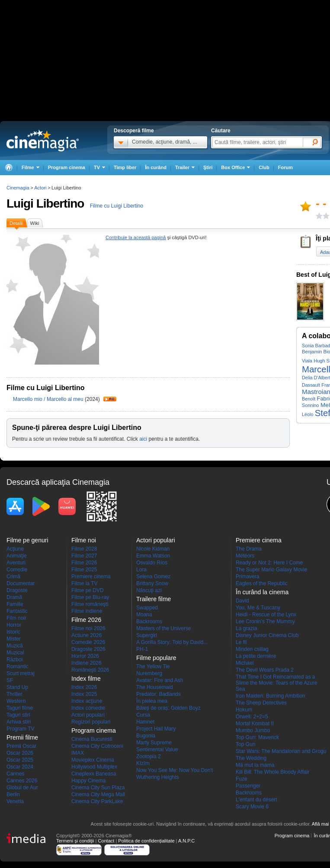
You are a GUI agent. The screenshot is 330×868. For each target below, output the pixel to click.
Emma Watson (153, 556)
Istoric (13, 632)
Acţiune (15, 549)
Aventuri (16, 563)
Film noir (16, 618)
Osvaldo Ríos (152, 563)
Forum (285, 167)
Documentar (21, 583)
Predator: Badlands (159, 694)
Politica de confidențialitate (146, 841)
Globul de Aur (22, 788)
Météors (245, 556)
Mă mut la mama (255, 765)
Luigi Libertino (45, 203)
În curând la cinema (262, 592)
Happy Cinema (88, 781)
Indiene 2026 (86, 663)
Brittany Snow (152, 583)
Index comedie (88, 708)
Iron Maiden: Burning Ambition (271, 696)
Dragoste (17, 590)
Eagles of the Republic (262, 583)
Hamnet (145, 722)
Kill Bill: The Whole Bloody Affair (272, 772)
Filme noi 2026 (88, 628)
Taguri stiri (18, 715)
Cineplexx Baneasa (94, 774)
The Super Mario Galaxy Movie (271, 570)
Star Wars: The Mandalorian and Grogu (281, 751)
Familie (15, 604)
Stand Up (17, 687)
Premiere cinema (91, 577)
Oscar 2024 (20, 767)
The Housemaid (155, 687)
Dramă (14, 597)
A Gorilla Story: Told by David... (172, 642)
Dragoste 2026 (88, 649)
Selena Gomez (153, 577)
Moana (144, 615)
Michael (245, 663)
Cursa (143, 715)
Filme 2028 (84, 549)
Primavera (248, 577)
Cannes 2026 (22, 781)
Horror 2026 (85, 656)
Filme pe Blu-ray (90, 597)
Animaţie (17, 556)
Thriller (14, 694)
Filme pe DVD (88, 590)
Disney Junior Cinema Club (267, 635)
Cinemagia (18, 188)
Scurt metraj (21, 673)
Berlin (13, 794)
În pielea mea (152, 701)
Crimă (13, 577)
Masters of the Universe (164, 628)
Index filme (86, 679)
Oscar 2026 (20, 753)
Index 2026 (84, 687)
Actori (40, 188)
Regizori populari (91, 722)
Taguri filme (20, 708)
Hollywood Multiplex (94, 767)
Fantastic (17, 611)
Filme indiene (87, 611)
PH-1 (142, 649)
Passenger (248, 786)
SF (10, 680)
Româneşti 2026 (90, 670)
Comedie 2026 (88, 642)
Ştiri (208, 167)
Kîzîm (143, 763)
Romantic (18, 666)
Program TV (20, 729)
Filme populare (156, 658)
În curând (156, 167)
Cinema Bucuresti (92, 739)
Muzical (15, 653)
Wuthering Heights (158, 777)
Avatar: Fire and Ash (160, 680)
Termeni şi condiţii (75, 841)
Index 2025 (84, 694)
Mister (14, 639)
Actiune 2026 (87, 635)
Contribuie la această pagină (136, 237)
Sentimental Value (157, 749)
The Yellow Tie (153, 666)
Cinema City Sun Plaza (98, 788)
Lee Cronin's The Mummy (265, 621)
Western (16, 701)
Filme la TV (84, 583)
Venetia (15, 801)
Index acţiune (87, 701)
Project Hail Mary (156, 729)
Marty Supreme (154, 743)
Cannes (15, 774)
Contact (106, 841)
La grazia (246, 628)
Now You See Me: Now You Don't (175, 770)
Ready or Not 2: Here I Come (269, 563)
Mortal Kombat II (255, 724)
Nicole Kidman (153, 549)
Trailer (110, 399)
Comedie (17, 570)
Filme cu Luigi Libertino (117, 206)
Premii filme (22, 737)
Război (14, 660)
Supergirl (147, 635)
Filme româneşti (90, 604)
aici (143, 439)
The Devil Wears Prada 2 (265, 670)
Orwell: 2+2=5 (252, 717)
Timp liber (125, 167)
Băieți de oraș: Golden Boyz (168, 708)
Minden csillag (252, 649)
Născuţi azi (149, 590)
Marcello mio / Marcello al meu (48, 399)
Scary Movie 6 (252, 807)
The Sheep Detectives (261, 703)
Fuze (242, 779)
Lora (141, 570)
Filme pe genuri (27, 540)
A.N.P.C (186, 841)
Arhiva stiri (19, 722)
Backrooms (149, 621)
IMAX (78, 753)
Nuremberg (149, 673)
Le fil (241, 642)
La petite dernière (256, 656)
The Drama (249, 549)
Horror (14, 625)
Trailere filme (154, 599)
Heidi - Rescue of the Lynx (266, 615)
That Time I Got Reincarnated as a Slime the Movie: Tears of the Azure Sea (277, 683)
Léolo (308, 414)
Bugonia (146, 736)
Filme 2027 (84, 556)
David (242, 601)
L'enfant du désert (256, 800)
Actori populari (88, 715)
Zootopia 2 (149, 756)
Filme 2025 (84, 570)
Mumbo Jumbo (253, 730)
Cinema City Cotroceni (97, 746)
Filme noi (84, 540)
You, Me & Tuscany (258, 608)
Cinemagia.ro (43, 141)
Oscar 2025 (20, 760)
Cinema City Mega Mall (98, 794)
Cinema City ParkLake (97, 801)
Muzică (15, 646)
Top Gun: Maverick (257, 737)
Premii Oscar (21, 746)
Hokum (244, 710)
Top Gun (245, 744)
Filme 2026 (84, 563)
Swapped (147, 608)
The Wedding (251, 758)
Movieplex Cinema (93, 760)
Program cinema (67, 167)
